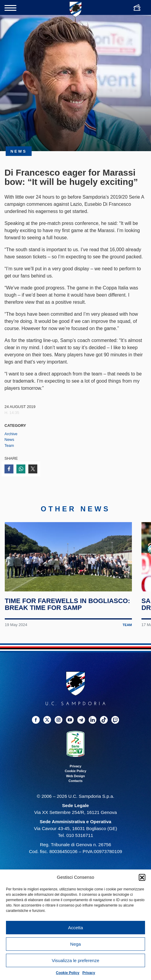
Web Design (76, 776)
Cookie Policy (68, 973)
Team (9, 445)
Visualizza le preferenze (76, 960)
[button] (142, 877)
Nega (75, 944)
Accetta (75, 928)
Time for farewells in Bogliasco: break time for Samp (67, 604)
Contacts (75, 781)
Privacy (89, 973)
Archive (11, 434)
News (9, 440)
